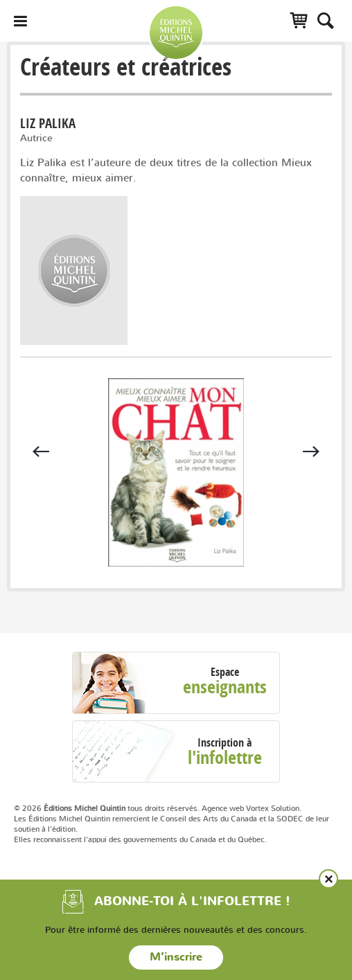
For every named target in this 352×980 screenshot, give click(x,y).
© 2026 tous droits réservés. (107, 808)
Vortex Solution (273, 808)
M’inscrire (176, 957)
